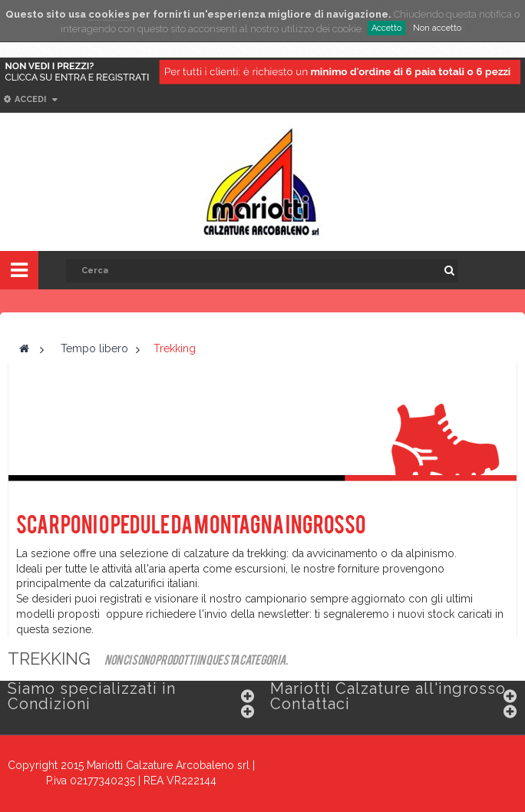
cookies (109, 14)
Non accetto (437, 28)
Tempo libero (94, 348)
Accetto (386, 28)
